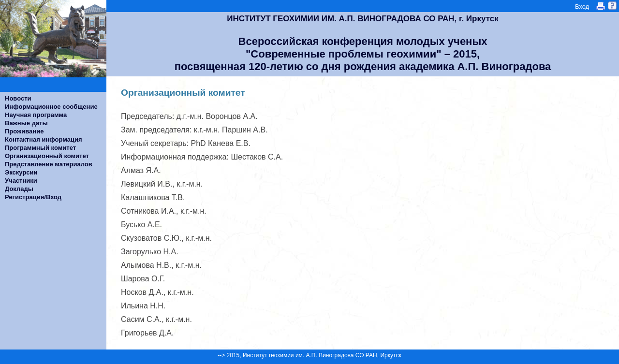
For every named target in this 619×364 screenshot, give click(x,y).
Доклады (19, 189)
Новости (18, 98)
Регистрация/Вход (33, 197)
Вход (582, 7)
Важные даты (26, 123)
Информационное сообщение (51, 107)
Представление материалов (49, 164)
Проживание (24, 131)
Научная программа (36, 115)
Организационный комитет (47, 156)
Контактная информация (43, 139)
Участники (21, 181)
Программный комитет (40, 148)
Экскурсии (21, 172)
